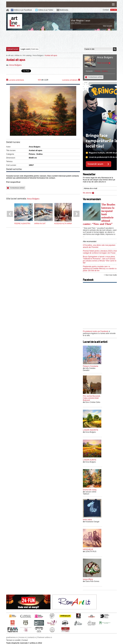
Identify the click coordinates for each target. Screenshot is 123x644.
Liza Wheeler (76, 23)
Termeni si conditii (13, 640)
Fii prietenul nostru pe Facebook (95, 331)
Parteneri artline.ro (45, 637)
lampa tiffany (88, 579)
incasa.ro (23, 637)
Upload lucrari (13, 49)
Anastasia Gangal (92, 522)
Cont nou (35, 49)
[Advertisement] (61, 39)
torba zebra (87, 520)
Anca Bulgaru (38, 55)
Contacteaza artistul (16, 188)
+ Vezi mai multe (110, 275)
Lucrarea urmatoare (71, 80)
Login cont (25, 49)
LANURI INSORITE (91, 430)
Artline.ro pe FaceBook (23, 10)
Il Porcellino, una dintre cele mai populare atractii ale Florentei (99, 246)
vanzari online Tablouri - (90, 493)
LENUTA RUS (91, 551)
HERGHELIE (88, 549)
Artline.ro (18, 55)
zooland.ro (32, 637)
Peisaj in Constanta (90, 366)
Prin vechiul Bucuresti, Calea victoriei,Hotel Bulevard (92, 398)
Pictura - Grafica (101, 71)
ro (112, 10)
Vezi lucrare (108, 26)
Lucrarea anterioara (15, 80)
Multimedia (64, 10)
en (115, 10)
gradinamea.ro (12, 637)
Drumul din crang (90, 490)
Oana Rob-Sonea (92, 581)
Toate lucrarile (104, 63)
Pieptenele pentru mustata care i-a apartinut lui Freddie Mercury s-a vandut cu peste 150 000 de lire (100, 269)
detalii (88, 21)
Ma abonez (88, 193)
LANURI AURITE (90, 460)
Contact (106, 10)
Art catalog (27, 55)
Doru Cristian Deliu (93, 402)
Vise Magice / (78, 21)
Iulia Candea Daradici (89, 369)
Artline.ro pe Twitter (46, 10)
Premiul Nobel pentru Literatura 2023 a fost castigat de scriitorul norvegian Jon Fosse (100, 252)
